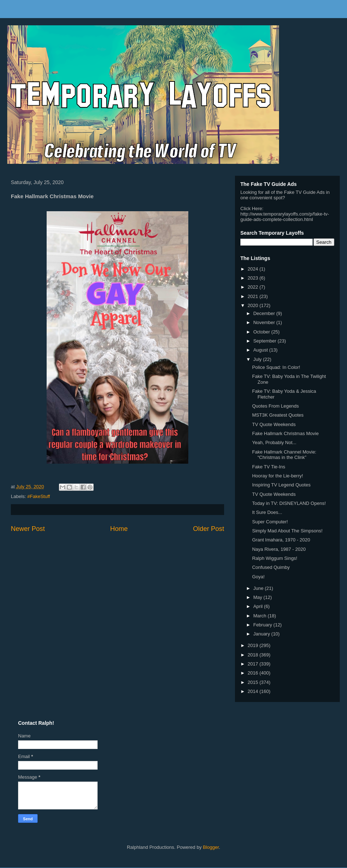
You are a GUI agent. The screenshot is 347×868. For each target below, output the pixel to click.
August (261, 350)
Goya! (258, 577)
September (265, 341)
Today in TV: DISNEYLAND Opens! (289, 503)
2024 (254, 269)
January (262, 634)
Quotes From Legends (275, 406)
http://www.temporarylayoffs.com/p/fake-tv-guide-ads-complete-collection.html (285, 217)
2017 (254, 664)
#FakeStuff (39, 496)
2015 (254, 682)
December (265, 313)
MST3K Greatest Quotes (278, 415)
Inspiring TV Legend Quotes (281, 485)
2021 (254, 296)
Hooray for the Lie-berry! (277, 476)
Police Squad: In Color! (276, 367)
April (259, 606)
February (264, 625)
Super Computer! (270, 522)
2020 (254, 305)
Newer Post (28, 529)
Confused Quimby (271, 567)
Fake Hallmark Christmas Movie (285, 433)
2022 (254, 287)
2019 (254, 645)
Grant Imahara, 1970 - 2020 (281, 540)
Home (119, 529)
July (258, 359)
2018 (254, 655)
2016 (254, 673)
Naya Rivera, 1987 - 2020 (279, 549)
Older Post (209, 529)
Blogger (211, 847)
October (262, 332)
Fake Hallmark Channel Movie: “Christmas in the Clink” (284, 455)
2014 (254, 691)
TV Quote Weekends (274, 424)
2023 (254, 278)
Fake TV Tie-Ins (269, 467)
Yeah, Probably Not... (274, 442)
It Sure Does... (267, 512)
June (259, 588)
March (261, 616)
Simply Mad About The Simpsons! (287, 531)
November (265, 322)
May (258, 597)
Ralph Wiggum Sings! (275, 558)
